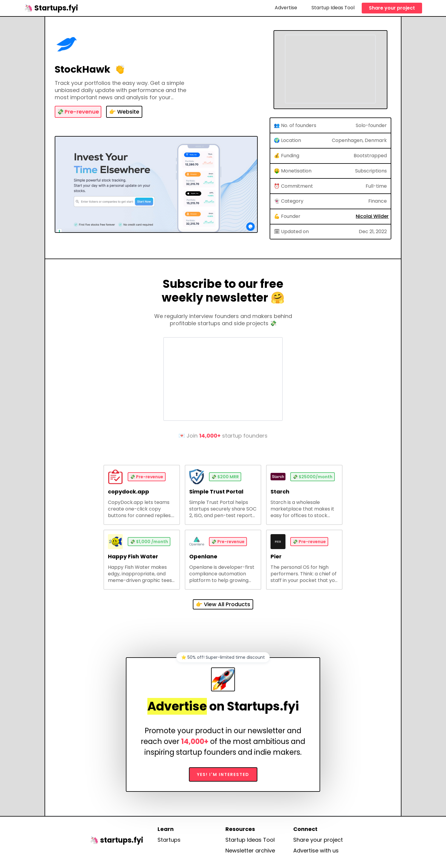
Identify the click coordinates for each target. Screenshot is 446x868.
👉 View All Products (223, 604)
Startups (169, 840)
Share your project (392, 8)
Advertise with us (316, 851)
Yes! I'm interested (223, 774)
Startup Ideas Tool (333, 8)
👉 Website (124, 112)
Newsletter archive (250, 851)
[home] (51, 8)
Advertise (286, 8)
